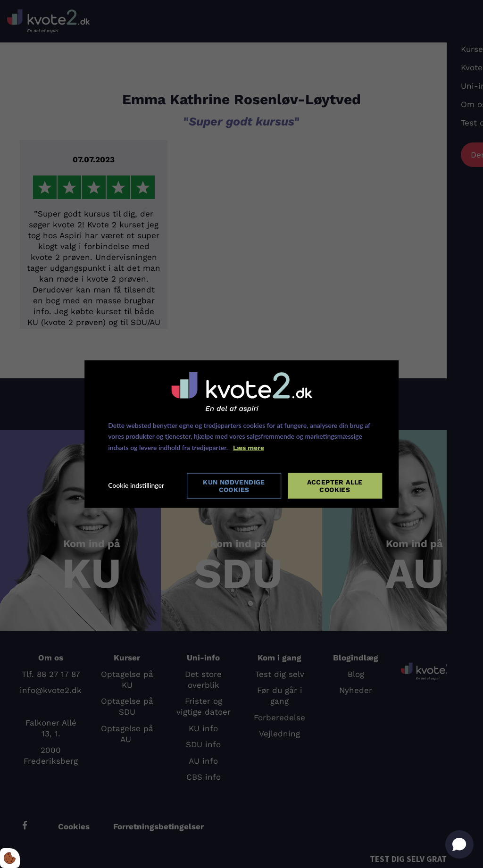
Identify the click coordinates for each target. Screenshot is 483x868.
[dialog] (241, 434)
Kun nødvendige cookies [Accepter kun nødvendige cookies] (233, 485)
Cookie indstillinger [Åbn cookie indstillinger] (136, 485)
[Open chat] (459, 844)
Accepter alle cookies (335, 485)
